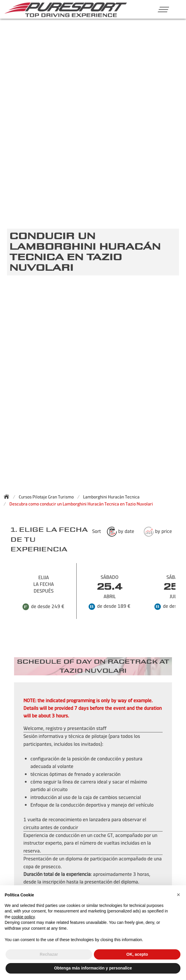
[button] (161, 9)
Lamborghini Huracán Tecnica (111, 497)
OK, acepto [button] (137, 954)
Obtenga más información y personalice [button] (93, 968)
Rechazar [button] (49, 954)
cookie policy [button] (23, 917)
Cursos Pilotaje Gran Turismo (46, 497)
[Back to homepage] (8, 496)
